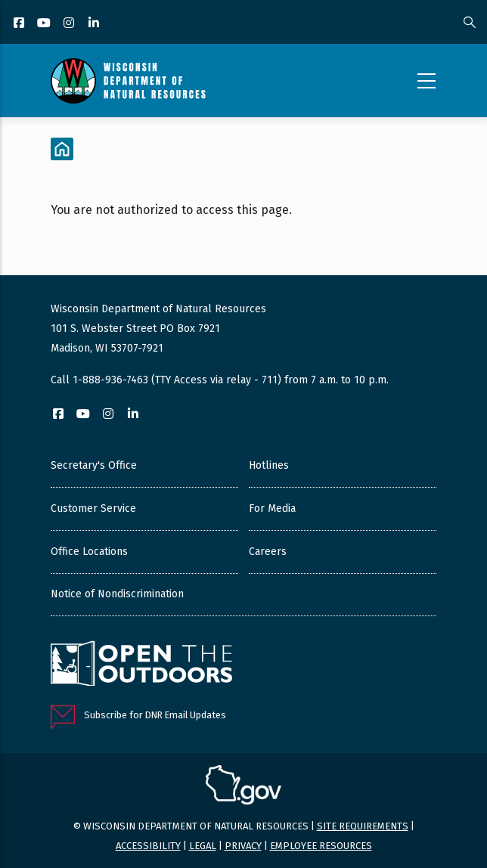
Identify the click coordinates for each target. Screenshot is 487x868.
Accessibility (148, 846)
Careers (268, 552)
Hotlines (269, 465)
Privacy (243, 846)
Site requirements (363, 826)
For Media (272, 508)
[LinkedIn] (95, 24)
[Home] (62, 149)
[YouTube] (45, 24)
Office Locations (89, 552)
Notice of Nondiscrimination (117, 594)
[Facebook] (20, 24)
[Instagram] (70, 24)
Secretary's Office (94, 465)
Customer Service (93, 508)
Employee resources (321, 846)
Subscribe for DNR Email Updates (155, 715)
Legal (203, 846)
